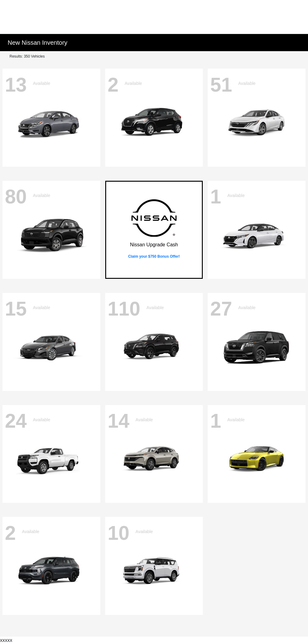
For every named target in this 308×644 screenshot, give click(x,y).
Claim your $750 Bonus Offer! (154, 256)
